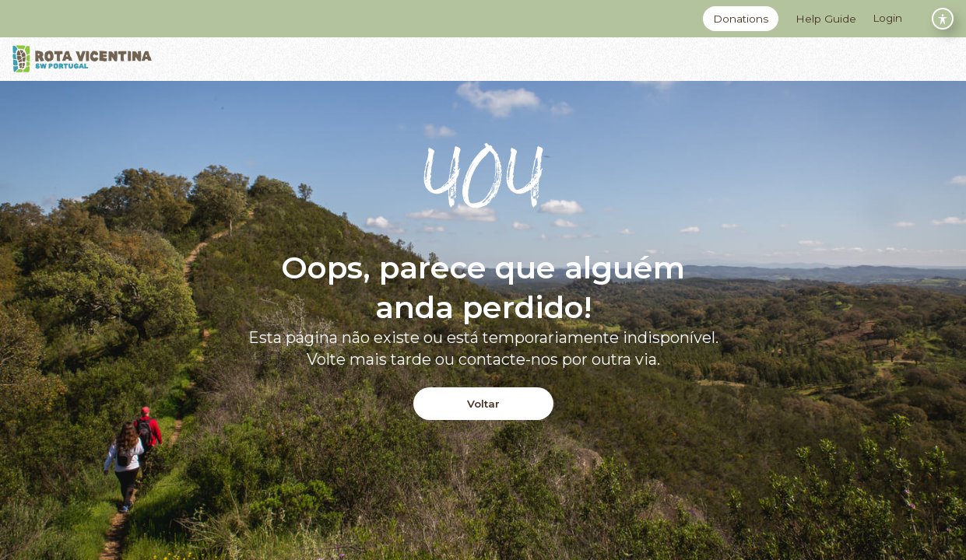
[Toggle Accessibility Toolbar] (943, 19)
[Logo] (83, 59)
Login (887, 18)
